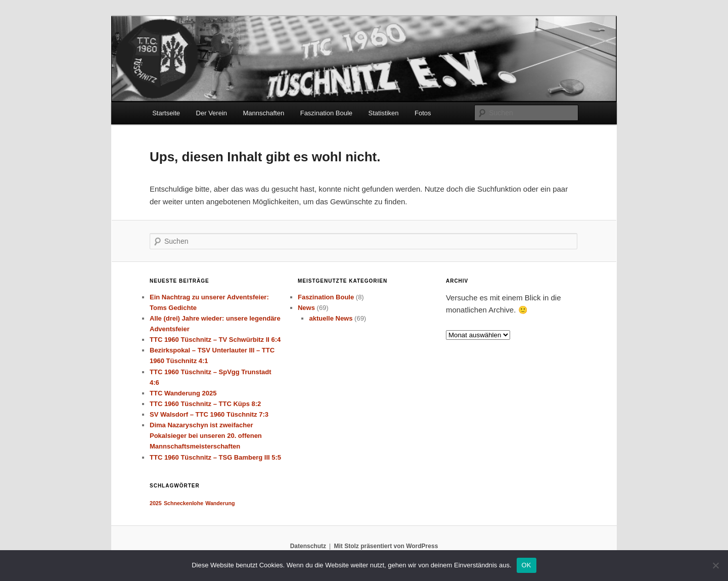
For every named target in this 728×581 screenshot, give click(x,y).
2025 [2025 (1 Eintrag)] (156, 503)
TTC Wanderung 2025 (183, 393)
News (306, 308)
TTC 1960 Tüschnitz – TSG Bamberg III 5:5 (215, 457)
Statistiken (384, 113)
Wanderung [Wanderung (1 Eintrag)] (220, 503)
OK (527, 565)
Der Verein (212, 113)
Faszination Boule (326, 113)
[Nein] (715, 565)
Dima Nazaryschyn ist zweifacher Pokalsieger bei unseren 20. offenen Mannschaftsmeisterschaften (206, 436)
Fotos (423, 113)
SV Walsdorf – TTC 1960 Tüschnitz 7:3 (209, 414)
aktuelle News (331, 318)
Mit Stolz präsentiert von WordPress (386, 546)
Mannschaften (264, 113)
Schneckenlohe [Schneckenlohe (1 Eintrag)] (184, 503)
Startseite (166, 113)
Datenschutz (308, 546)
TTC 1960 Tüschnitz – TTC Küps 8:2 (205, 404)
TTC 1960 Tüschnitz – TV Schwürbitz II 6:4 (215, 340)
